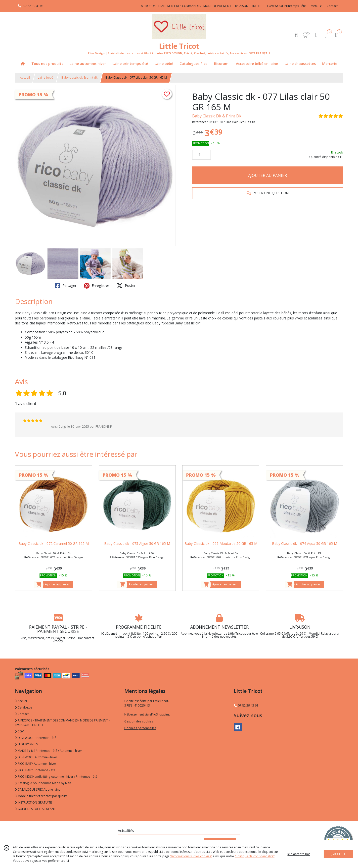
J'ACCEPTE (339, 854)
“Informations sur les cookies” (191, 856)
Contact (332, 6)
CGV (19, 731)
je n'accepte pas (299, 854)
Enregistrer (96, 286)
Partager (66, 286)
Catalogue (23, 707)
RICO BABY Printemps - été (35, 770)
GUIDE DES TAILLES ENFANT (35, 809)
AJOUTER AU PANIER (268, 175)
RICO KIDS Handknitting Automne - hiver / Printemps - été (56, 777)
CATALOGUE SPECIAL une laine (38, 790)
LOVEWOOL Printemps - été (36, 738)
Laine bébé (46, 77)
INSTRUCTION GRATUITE (33, 802)
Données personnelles (140, 728)
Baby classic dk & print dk (79, 77)
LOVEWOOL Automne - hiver (36, 757)
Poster (126, 286)
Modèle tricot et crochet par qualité (41, 796)
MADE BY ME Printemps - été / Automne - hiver (48, 751)
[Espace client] (316, 35)
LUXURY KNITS (26, 744)
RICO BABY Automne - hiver (36, 764)
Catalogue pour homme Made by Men (43, 783)
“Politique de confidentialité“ (255, 856)
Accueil (25, 77)
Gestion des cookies (139, 721)
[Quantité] (201, 155)
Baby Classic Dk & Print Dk (217, 116)
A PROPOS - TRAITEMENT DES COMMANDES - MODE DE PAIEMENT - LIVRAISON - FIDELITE (62, 723)
